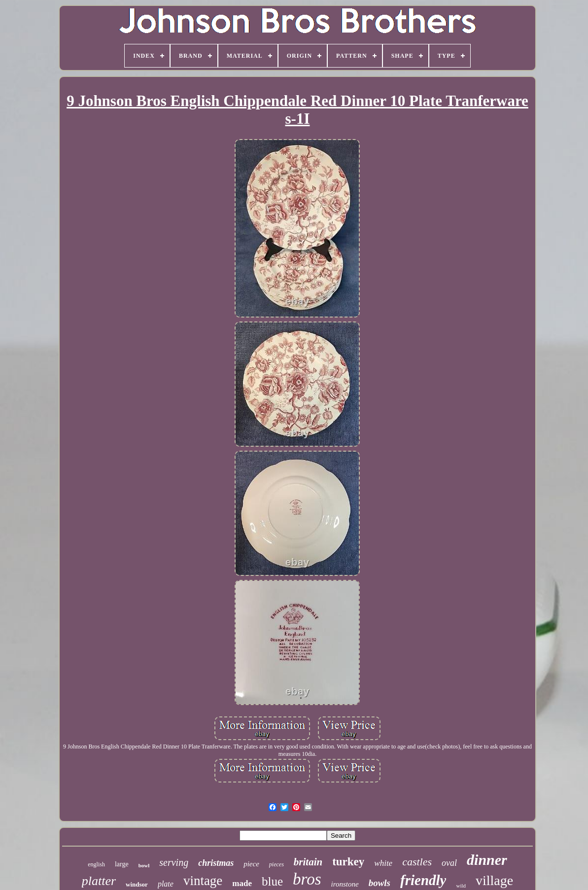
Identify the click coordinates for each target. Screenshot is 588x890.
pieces (277, 864)
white (383, 863)
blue (272, 881)
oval (449, 863)
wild (461, 886)
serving (174, 862)
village (494, 880)
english (96, 864)
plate (166, 884)
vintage (203, 881)
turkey (348, 862)
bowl (144, 865)
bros (307, 879)
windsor (137, 884)
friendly (423, 880)
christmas (216, 863)
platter (99, 881)
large (122, 864)
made (242, 883)
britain (308, 862)
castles (417, 862)
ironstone (345, 884)
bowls (380, 883)
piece (251, 864)
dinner (487, 860)
